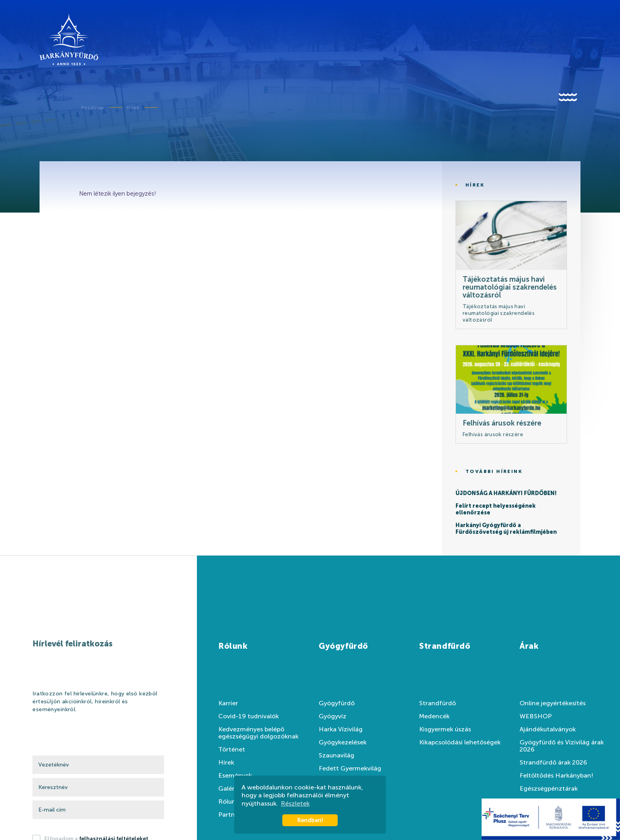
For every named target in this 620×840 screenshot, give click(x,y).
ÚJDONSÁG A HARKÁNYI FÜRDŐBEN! (506, 493)
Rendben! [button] (310, 820)
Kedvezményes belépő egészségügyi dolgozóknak (258, 733)
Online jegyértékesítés (553, 703)
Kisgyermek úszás (445, 729)
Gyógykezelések (343, 742)
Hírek (133, 107)
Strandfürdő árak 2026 (553, 763)
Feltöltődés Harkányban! (556, 776)
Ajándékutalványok (548, 729)
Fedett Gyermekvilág (350, 768)
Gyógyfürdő (337, 703)
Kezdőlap (93, 107)
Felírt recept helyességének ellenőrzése (496, 509)
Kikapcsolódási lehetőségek (460, 742)
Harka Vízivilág (341, 729)
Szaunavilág (336, 755)
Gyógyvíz (333, 716)
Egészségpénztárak (549, 789)
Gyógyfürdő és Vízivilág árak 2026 (562, 746)
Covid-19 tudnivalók (249, 716)
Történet (232, 750)
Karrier (228, 703)
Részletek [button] (295, 803)
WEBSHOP (536, 716)
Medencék (434, 716)
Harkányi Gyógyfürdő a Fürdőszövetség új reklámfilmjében (506, 529)
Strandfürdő (438, 703)
